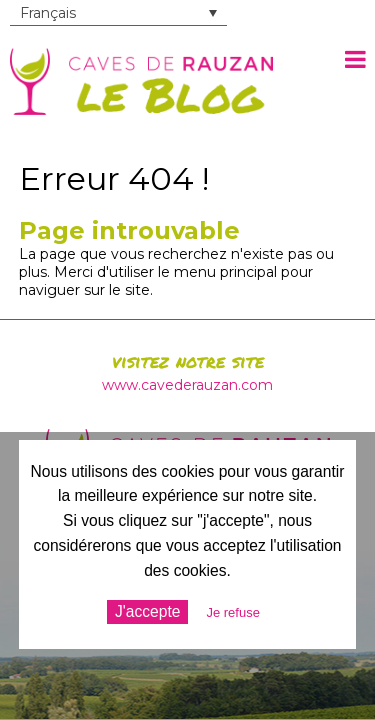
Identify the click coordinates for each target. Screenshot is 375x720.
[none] (118, 13)
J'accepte (147, 611)
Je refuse (232, 612)
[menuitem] (118, 13)
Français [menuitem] (48, 13)
